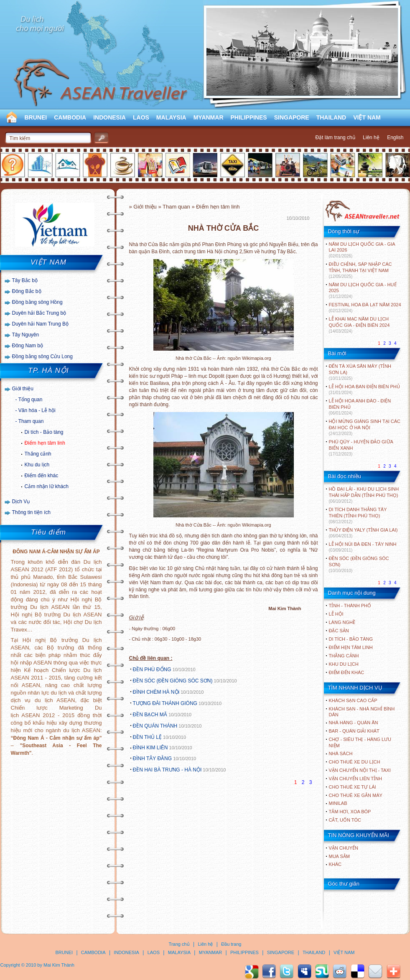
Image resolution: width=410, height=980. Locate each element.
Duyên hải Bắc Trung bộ (39, 313)
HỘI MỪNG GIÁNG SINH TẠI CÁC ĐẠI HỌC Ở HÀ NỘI (365, 427)
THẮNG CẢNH (344, 656)
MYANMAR (209, 117)
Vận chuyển (344, 848)
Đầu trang (231, 944)
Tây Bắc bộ (25, 280)
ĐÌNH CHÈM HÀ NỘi (156, 692)
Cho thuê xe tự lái (353, 787)
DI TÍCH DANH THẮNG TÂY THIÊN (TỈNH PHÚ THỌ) (358, 515)
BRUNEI (36, 117)
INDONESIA (110, 117)
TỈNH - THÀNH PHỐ (350, 606)
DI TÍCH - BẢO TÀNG (351, 639)
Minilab (338, 803)
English (395, 137)
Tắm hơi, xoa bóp (350, 812)
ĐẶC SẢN (339, 631)
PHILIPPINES (249, 117)
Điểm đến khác (42, 476)
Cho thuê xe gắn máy (356, 795)
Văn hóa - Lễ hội (37, 410)
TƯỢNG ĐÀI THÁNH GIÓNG (165, 703)
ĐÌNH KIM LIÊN (150, 748)
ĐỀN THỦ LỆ (147, 737)
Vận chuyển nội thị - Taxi (360, 770)
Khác (335, 864)
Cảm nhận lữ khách (47, 486)
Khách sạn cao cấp (353, 700)
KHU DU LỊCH (344, 664)
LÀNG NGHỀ (342, 622)
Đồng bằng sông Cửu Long (42, 356)
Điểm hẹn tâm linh (45, 443)
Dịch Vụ (21, 501)
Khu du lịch (37, 465)
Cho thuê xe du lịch (355, 762)
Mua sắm (339, 856)
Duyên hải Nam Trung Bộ (40, 324)
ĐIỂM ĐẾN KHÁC (347, 672)
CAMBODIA (70, 117)
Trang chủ (179, 944)
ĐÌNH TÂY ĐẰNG (153, 759)
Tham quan (31, 421)
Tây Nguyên (26, 335)
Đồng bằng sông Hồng (37, 302)
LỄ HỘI (336, 614)
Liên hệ (371, 137)
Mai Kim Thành (59, 965)
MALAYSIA (171, 117)
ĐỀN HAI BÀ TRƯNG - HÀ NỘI (167, 770)
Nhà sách (341, 753)
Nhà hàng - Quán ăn (354, 723)
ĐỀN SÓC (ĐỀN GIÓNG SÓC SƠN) (173, 681)
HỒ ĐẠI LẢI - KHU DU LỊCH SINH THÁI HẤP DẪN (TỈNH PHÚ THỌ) (364, 495)
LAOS (141, 117)
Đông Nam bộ (28, 346)
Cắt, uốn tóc (345, 820)
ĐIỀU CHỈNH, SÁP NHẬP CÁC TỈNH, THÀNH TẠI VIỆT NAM (360, 270)
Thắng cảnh (38, 454)
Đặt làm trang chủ (335, 137)
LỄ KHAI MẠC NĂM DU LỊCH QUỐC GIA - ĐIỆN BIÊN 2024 (359, 325)
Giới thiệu (23, 389)
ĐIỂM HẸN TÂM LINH (351, 647)
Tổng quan (31, 400)
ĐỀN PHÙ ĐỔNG (152, 669)
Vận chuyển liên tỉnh (355, 779)
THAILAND (331, 117)
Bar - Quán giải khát (354, 731)
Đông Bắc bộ (27, 291)
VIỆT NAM (367, 117)
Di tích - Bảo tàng (44, 432)
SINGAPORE (292, 117)
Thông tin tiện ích (31, 512)
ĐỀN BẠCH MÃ (151, 715)
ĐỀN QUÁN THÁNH (155, 726)
